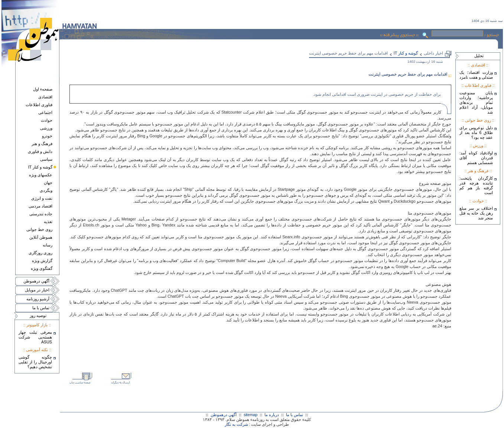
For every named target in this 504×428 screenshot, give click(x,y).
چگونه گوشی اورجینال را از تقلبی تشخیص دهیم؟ (35, 362)
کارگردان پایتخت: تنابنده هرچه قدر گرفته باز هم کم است (476, 185)
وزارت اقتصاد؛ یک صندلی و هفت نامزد (476, 75)
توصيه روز (38, 316)
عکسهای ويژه (41, 175)
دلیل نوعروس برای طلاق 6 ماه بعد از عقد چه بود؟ (476, 133)
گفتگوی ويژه (42, 268)
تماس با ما (41, 308)
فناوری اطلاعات (39, 105)
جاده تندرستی (41, 214)
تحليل (479, 56)
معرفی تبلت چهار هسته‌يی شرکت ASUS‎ (35, 337)
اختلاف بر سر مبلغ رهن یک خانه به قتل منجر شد (476, 213)
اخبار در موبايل (37, 290)
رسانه (48, 245)
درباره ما (272, 415)
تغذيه (48, 222)
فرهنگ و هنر (42, 144)
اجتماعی (45, 112)
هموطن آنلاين (41, 237)
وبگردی (46, 190)
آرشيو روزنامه (38, 299)
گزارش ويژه (42, 261)
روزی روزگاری (40, 253)
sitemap (251, 415)
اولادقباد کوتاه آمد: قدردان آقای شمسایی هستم (476, 158)
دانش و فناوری (40, 151)
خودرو (47, 136)
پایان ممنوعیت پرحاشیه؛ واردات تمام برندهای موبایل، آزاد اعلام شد (476, 102)
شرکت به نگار (236, 424)
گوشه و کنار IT (40, 167)
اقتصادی (45, 97)
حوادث (47, 120)
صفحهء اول (43, 89)
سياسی (46, 159)
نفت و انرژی (42, 198)
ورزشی (46, 128)
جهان (48, 183)
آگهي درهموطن (36, 281)
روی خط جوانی (39, 229)
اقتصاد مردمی (40, 206)
